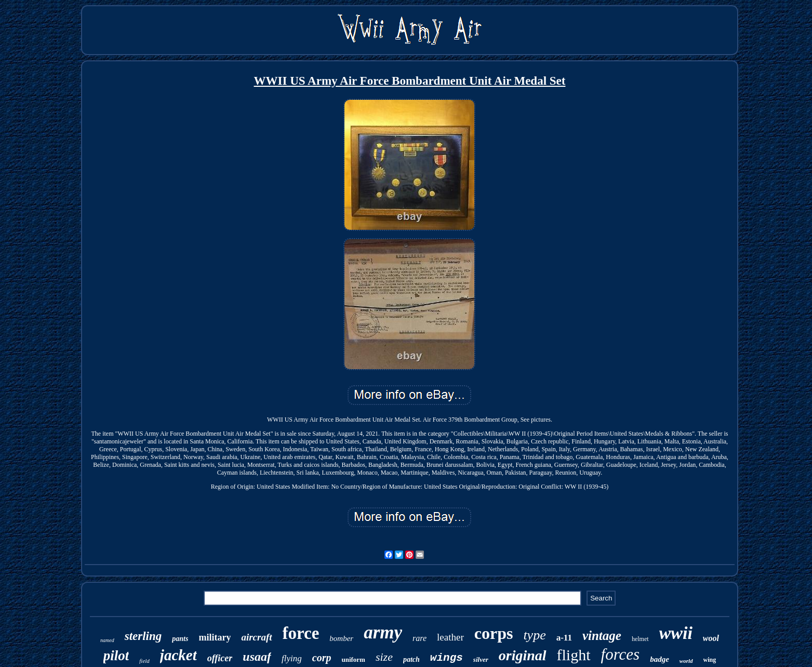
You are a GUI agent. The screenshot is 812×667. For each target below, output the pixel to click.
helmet (640, 639)
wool (711, 638)
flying (292, 658)
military (215, 637)
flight (574, 655)
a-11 (564, 638)
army (383, 632)
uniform (353, 659)
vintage (602, 636)
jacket (178, 655)
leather (450, 637)
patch (411, 659)
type (534, 635)
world (686, 661)
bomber (341, 638)
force (301, 633)
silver (481, 659)
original (523, 655)
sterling (143, 636)
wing (710, 660)
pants (180, 639)
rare (420, 638)
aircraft (256, 637)
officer (220, 658)
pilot (116, 656)
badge (660, 659)
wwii (676, 633)
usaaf (257, 657)
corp (322, 658)
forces (621, 654)
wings (447, 658)
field (144, 661)
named (107, 640)
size (384, 657)
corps (494, 633)
